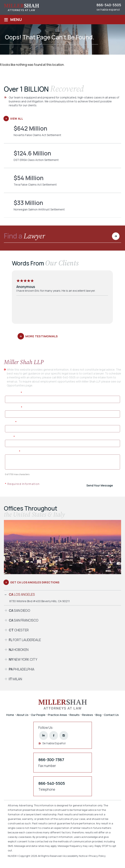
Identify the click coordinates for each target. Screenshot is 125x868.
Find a (25, 237)
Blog (98, 715)
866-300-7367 (51, 760)
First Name (13, 393)
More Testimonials (42, 336)
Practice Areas (58, 715)
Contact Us (111, 715)
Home (10, 715)
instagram (64, 736)
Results (75, 715)
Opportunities (16, 385)
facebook (54, 736)
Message (13, 451)
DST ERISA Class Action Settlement (62, 159)
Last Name (14, 407)
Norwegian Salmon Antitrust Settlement (62, 208)
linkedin (43, 736)
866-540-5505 (109, 5)
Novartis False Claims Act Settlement (62, 134)
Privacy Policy (97, 856)
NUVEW (12, 856)
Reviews (88, 715)
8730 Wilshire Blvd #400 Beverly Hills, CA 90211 (40, 601)
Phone (11, 422)
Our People (38, 715)
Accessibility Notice (75, 856)
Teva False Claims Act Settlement (62, 183)
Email (10, 437)
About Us (23, 715)
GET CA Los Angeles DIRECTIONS (35, 582)
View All (17, 119)
